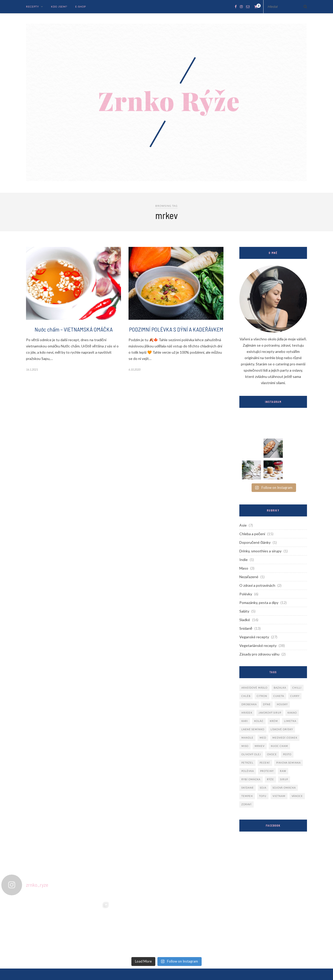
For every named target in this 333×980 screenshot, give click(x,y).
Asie (243, 525)
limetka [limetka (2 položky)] (290, 721)
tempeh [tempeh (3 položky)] (247, 796)
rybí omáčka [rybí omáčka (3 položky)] (251, 779)
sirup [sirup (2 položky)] (284, 779)
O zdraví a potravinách (257, 585)
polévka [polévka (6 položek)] (248, 771)
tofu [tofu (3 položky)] (263, 796)
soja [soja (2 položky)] (263, 788)
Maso (244, 568)
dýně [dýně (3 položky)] (267, 704)
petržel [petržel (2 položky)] (247, 763)
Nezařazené (249, 577)
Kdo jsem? (59, 7)
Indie (244, 560)
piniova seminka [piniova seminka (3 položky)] (289, 763)
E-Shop (81, 7)
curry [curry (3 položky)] (295, 696)
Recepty (33, 7)
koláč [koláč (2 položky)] (259, 721)
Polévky (246, 594)
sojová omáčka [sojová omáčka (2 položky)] (284, 788)
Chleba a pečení (252, 534)
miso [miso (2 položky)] (245, 746)
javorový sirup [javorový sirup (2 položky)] (270, 713)
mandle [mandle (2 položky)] (247, 738)
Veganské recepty (254, 637)
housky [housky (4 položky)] (282, 704)
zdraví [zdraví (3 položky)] (246, 804)
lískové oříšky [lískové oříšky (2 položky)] (282, 729)
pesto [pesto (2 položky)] (287, 754)
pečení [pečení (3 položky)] (265, 763)
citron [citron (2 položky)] (262, 696)
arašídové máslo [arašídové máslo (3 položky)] (254, 688)
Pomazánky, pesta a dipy (259, 603)
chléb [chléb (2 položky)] (246, 696)
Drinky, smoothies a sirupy (260, 551)
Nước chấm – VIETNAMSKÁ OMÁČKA (74, 329)
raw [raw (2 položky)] (283, 771)
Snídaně (246, 628)
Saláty (244, 611)
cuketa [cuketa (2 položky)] (279, 696)
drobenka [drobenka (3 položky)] (249, 704)
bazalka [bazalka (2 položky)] (280, 688)
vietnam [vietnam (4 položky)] (279, 796)
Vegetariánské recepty (258, 645)
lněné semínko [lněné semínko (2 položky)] (253, 729)
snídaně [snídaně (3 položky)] (248, 788)
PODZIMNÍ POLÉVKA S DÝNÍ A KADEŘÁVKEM (176, 329)
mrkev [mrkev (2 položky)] (260, 746)
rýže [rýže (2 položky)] (270, 779)
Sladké (245, 620)
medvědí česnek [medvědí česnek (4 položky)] (285, 738)
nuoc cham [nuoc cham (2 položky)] (279, 746)
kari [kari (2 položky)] (245, 721)
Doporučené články (255, 542)
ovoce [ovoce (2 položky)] (272, 754)
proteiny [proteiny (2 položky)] (267, 771)
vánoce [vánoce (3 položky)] (297, 796)
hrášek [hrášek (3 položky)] (247, 713)
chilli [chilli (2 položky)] (297, 688)
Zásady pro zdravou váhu (259, 654)
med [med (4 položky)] (263, 738)
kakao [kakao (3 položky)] (292, 713)
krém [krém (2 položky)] (274, 721)
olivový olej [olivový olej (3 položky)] (251, 754)
